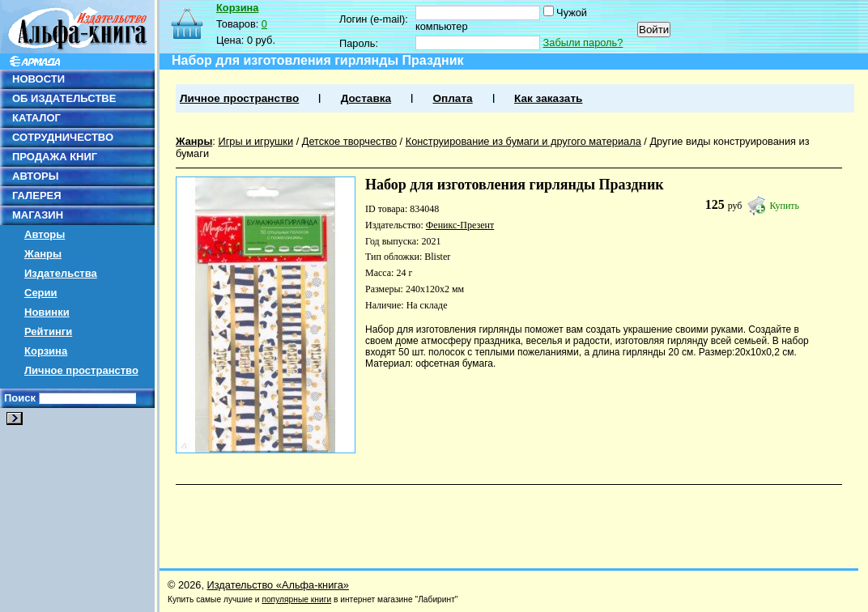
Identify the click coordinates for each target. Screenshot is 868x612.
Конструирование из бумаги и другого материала (523, 141)
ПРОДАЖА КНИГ (55, 157)
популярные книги (296, 599)
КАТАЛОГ (36, 118)
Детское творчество (349, 141)
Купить (784, 206)
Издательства (61, 273)
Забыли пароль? (583, 42)
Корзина (46, 351)
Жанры (43, 254)
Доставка (366, 98)
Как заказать (548, 98)
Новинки (47, 312)
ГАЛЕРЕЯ (37, 195)
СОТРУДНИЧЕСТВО (63, 137)
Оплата (452, 98)
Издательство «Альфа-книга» (278, 585)
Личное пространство (81, 370)
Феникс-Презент (460, 225)
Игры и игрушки (255, 141)
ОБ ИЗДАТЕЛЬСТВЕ (64, 98)
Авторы (45, 234)
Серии (41, 293)
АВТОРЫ (35, 176)
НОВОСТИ (38, 79)
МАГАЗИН (38, 215)
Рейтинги (48, 331)
